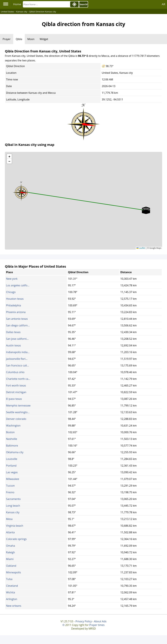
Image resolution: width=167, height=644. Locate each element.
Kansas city (13, 512)
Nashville (11, 439)
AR (163, 4)
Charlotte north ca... (18, 379)
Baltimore (12, 446)
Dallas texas (13, 332)
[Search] (46, 4)
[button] (21, 191)
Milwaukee (13, 479)
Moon (31, 39)
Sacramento (13, 499)
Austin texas (13, 345)
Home (17, 4)
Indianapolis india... (18, 352)
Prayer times (97, 625)
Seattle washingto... (18, 412)
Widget (44, 39)
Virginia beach (15, 526)
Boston (10, 432)
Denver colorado (16, 419)
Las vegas (12, 472)
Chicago (11, 292)
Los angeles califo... (18, 285)
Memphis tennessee (18, 406)
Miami (10, 559)
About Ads (100, 621)
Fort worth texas (16, 385)
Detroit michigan (16, 392)
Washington (13, 426)
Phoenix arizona (16, 312)
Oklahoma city (15, 452)
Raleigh (10, 552)
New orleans (14, 606)
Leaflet (141, 248)
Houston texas (15, 299)
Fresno (10, 492)
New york (12, 279)
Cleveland (12, 586)
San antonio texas (17, 319)
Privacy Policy (83, 621)
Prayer (7, 39)
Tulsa (9, 579)
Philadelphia (14, 305)
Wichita (11, 592)
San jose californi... (17, 339)
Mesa (9, 519)
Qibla (19, 39)
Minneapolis (13, 572)
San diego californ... (18, 325)
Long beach (13, 506)
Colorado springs (16, 539)
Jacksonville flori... (17, 359)
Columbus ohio (15, 372)
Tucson (10, 486)
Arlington (12, 599)
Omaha (11, 546)
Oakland (11, 566)
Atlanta (10, 532)
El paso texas (14, 399)
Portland (11, 466)
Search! (84, 4)
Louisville (12, 459)
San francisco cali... (17, 365)
